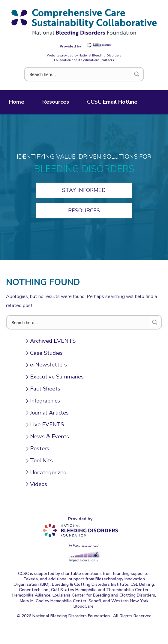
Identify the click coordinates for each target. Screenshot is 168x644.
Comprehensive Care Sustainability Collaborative (84, 22)
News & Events (49, 436)
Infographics (45, 401)
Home (17, 102)
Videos (39, 484)
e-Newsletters (48, 365)
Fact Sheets (45, 389)
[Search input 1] (79, 74)
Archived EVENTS (53, 341)
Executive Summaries (57, 377)
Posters (40, 448)
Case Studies (46, 353)
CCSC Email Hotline (112, 102)
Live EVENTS (47, 424)
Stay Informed (84, 190)
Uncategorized (48, 472)
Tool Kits (41, 460)
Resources (56, 102)
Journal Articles (49, 413)
